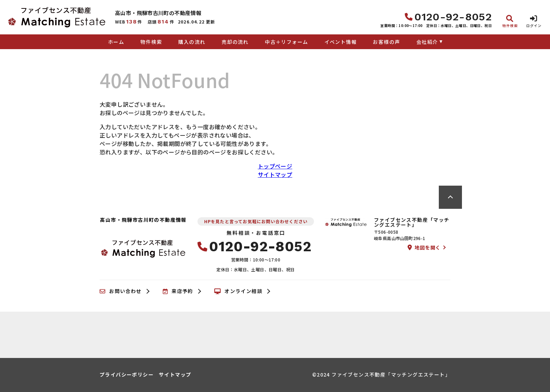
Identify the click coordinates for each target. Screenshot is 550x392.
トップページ (275, 166)
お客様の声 (386, 42)
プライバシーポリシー (127, 374)
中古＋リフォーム (286, 42)
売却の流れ (235, 42)
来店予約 (178, 291)
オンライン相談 (238, 291)
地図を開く (424, 247)
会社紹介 (427, 42)
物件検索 (151, 42)
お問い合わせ (121, 291)
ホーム (116, 42)
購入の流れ (192, 42)
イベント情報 (341, 42)
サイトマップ (275, 174)
